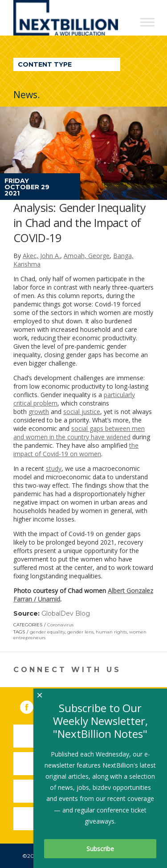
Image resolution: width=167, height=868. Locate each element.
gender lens (80, 632)
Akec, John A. (41, 256)
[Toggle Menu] (147, 22)
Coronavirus (60, 625)
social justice (82, 412)
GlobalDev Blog (66, 613)
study (54, 468)
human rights (111, 632)
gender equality (47, 632)
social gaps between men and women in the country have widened (79, 433)
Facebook (33, 705)
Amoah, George (87, 256)
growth (39, 412)
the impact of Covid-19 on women (76, 450)
